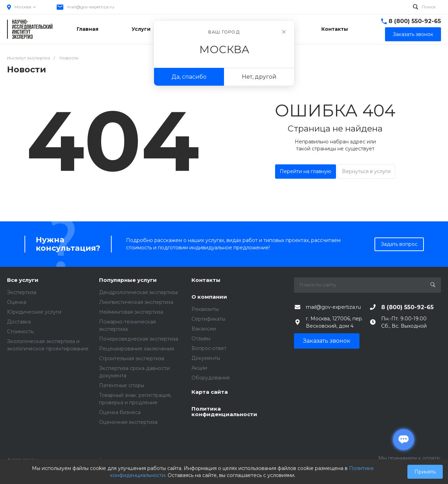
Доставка (19, 322)
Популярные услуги (128, 280)
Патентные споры (122, 385)
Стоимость (20, 332)
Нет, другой (259, 77)
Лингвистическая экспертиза (136, 302)
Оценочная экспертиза (128, 422)
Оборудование (211, 378)
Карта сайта (210, 392)
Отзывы (201, 339)
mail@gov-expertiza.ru (90, 7)
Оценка (17, 302)
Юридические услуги (34, 312)
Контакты (206, 280)
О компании (209, 297)
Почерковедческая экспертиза (139, 339)
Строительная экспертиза (132, 358)
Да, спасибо (189, 77)
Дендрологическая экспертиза (138, 292)
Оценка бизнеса (120, 412)
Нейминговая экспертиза (131, 312)
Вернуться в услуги (366, 171)
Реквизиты (205, 309)
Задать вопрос (399, 244)
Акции (199, 368)
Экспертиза (22, 292)
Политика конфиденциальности (224, 412)
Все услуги (23, 280)
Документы (206, 358)
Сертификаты (208, 319)
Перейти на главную (306, 171)
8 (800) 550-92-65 (415, 21)
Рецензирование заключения (136, 349)
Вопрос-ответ (209, 348)
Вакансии (204, 329)
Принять (425, 472)
